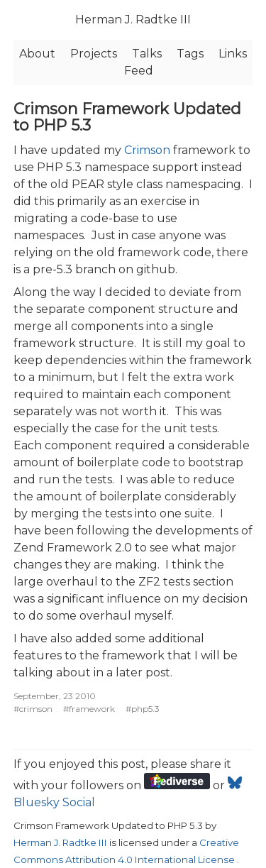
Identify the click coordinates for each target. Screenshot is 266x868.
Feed (139, 71)
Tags (190, 54)
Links (233, 54)
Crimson (147, 150)
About (37, 54)
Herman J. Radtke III (133, 20)
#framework (89, 709)
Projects (94, 54)
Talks (147, 54)
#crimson (33, 709)
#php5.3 (143, 709)
